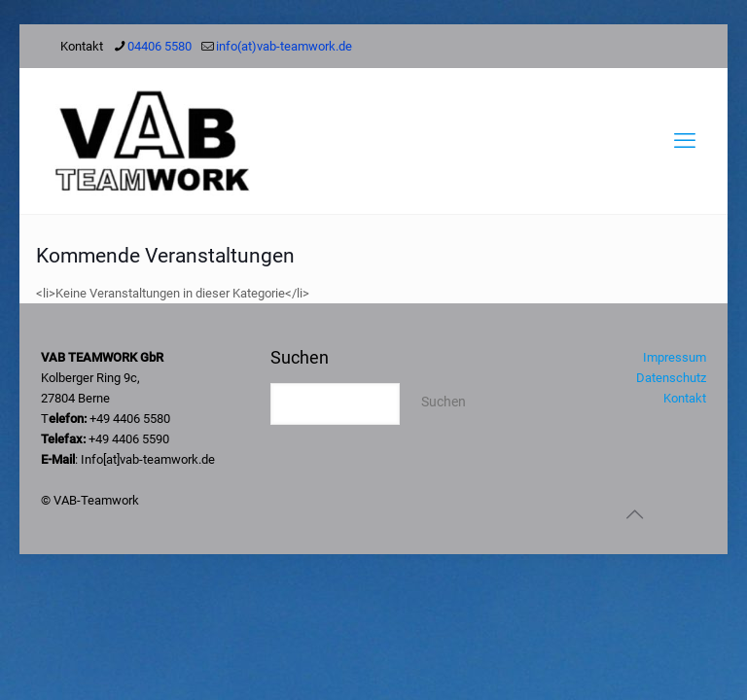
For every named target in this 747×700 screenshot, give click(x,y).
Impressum (675, 357)
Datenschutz (671, 378)
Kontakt (685, 398)
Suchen (300, 357)
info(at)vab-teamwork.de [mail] (284, 46)
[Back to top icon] (634, 514)
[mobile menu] (685, 141)
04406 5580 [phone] (160, 46)
